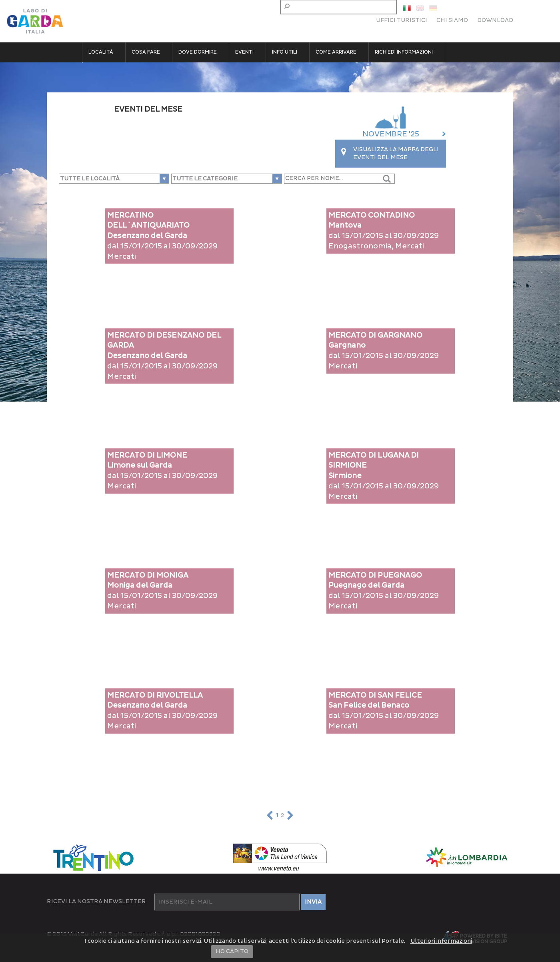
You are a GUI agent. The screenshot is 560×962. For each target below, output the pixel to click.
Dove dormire (198, 52)
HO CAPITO (232, 951)
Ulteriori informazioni (441, 941)
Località (101, 52)
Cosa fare (146, 52)
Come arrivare (336, 52)
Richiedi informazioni (404, 52)
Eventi (244, 52)
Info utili (285, 52)
